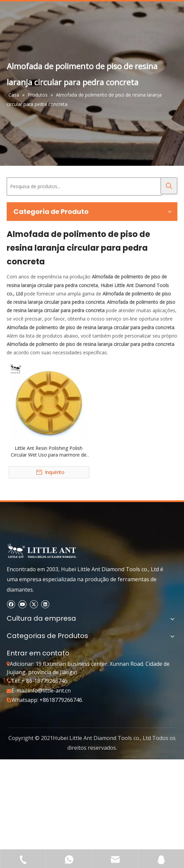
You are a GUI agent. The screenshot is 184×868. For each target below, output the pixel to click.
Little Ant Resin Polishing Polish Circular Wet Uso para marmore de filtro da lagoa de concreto (49, 452)
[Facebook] (11, 604)
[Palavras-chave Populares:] (169, 186)
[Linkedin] (45, 604)
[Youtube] (22, 604)
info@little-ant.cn (49, 691)
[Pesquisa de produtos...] (84, 187)
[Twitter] (34, 604)
